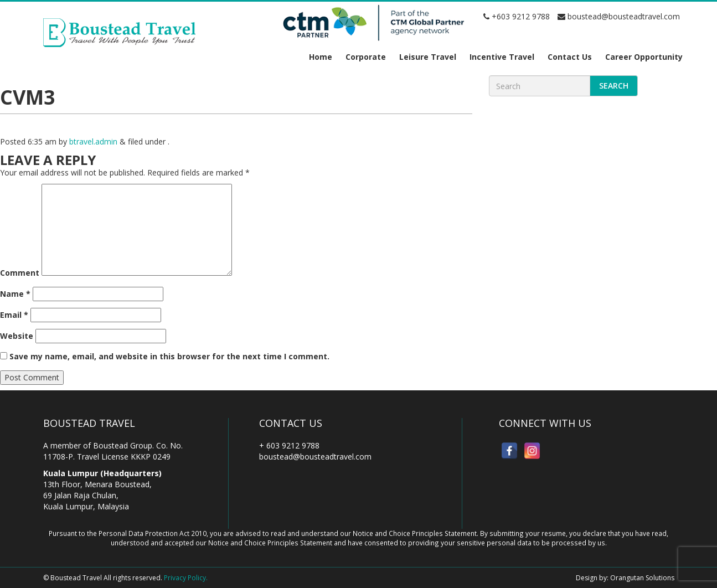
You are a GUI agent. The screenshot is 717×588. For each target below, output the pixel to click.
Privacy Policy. (186, 578)
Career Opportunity (644, 57)
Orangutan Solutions (642, 578)
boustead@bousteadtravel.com (619, 16)
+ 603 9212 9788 (289, 445)
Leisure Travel (428, 57)
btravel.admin (93, 141)
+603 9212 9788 (517, 16)
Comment (20, 273)
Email (14, 315)
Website (17, 336)
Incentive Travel (502, 57)
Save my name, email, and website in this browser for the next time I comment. (169, 356)
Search (614, 86)
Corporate (366, 57)
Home (321, 57)
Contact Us (570, 57)
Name (15, 294)
